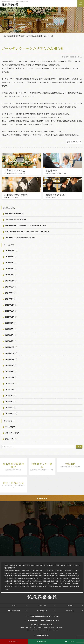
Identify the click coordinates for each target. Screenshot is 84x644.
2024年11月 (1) (11, 287)
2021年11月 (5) (11, 383)
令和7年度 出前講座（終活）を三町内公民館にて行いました (27, 232)
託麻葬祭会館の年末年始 (14, 213)
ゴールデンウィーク (75, 142)
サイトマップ (70, 611)
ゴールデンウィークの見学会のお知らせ (33, 48)
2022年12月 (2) (11, 347)
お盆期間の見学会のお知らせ (16, 219)
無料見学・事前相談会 (14, 611)
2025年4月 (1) (11, 269)
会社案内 (14, 605)
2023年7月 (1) (11, 329)
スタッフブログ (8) (12, 433)
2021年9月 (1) (11, 395)
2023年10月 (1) (11, 317)
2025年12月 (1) (11, 251)
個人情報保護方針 (42, 611)
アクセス (70, 641)
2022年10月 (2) (11, 359)
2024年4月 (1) (11, 299)
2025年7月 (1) (11, 257)
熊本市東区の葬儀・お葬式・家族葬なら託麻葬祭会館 (40, 630)
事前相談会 (42, 641)
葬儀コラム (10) (11, 439)
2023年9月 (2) (11, 323)
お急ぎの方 (14, 641)
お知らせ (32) (10, 427)
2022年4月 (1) (11, 371)
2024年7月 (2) (11, 293)
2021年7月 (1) (11, 407)
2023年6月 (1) (11, 335)
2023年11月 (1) (11, 311)
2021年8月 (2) (11, 401)
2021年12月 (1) (11, 377)
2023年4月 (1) (11, 341)
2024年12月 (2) (11, 281)
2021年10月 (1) (11, 389)
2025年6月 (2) (11, 263)
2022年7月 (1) (11, 365)
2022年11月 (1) (11, 353)
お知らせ (80, 57)
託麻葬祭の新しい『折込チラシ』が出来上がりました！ (26, 225)
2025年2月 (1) (11, 275)
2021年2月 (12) (11, 413)
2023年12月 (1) (11, 305)
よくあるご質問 (42, 605)
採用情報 (70, 605)
